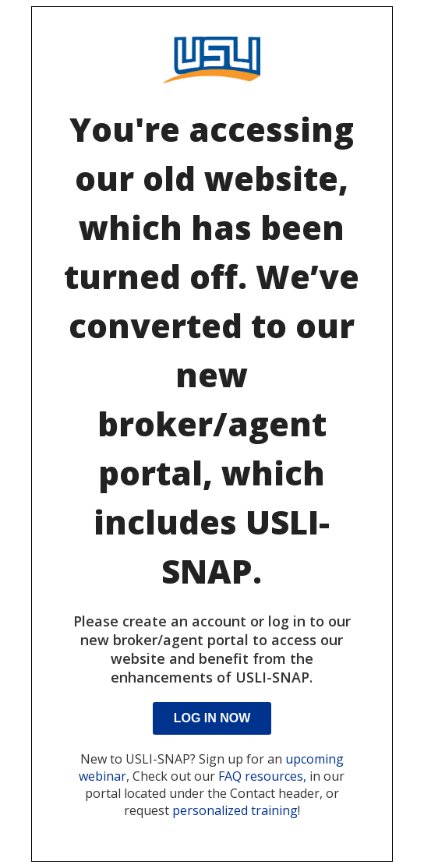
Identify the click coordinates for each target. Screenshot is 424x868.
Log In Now (212, 718)
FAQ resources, (262, 776)
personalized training (235, 810)
